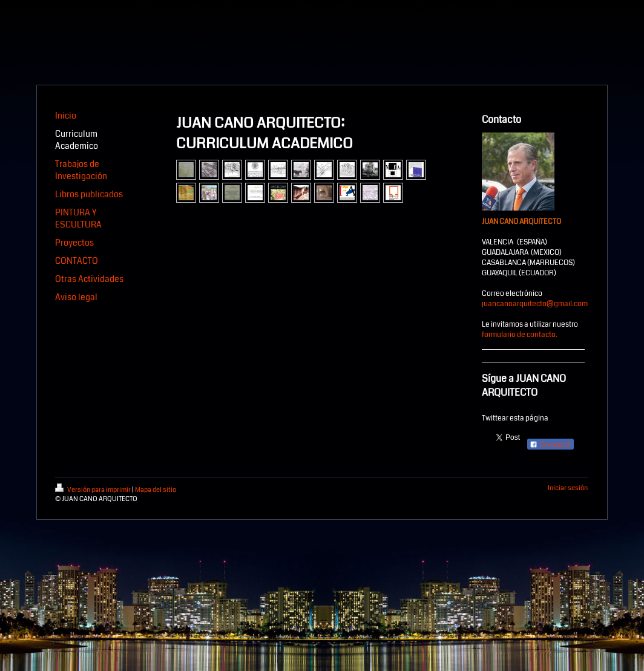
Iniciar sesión (568, 488)
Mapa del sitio (156, 490)
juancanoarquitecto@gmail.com (535, 304)
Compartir (550, 445)
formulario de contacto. (520, 335)
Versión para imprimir (94, 490)
